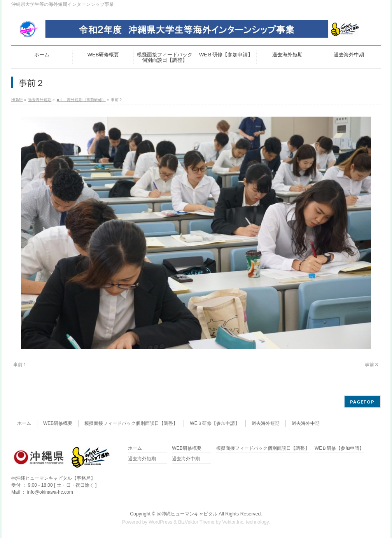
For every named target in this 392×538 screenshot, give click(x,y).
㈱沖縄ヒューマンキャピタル (187, 514)
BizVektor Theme (196, 522)
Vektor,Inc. (233, 522)
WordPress (160, 522)
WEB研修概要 (58, 423)
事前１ (20, 365)
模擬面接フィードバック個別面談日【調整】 (131, 423)
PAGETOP (362, 402)
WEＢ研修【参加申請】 (214, 423)
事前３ (372, 365)
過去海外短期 (266, 423)
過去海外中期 (306, 423)
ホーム (24, 423)
